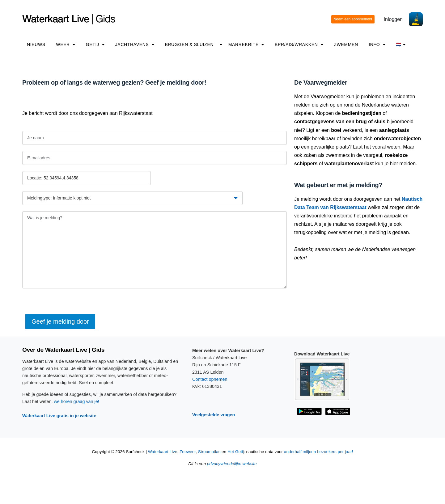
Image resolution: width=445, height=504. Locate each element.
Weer (66, 44)
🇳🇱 (401, 44)
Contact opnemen (210, 379)
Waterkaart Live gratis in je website (59, 416)
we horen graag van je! (76, 401)
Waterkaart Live (163, 452)
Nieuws (36, 44)
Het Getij (236, 452)
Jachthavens (135, 44)
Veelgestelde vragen (214, 415)
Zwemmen (346, 44)
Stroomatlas (209, 452)
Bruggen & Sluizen (189, 44)
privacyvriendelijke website (232, 464)
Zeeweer (188, 452)
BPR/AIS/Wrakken (299, 44)
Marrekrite (246, 44)
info (377, 44)
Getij (95, 44)
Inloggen (393, 19)
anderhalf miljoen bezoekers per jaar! (319, 452)
